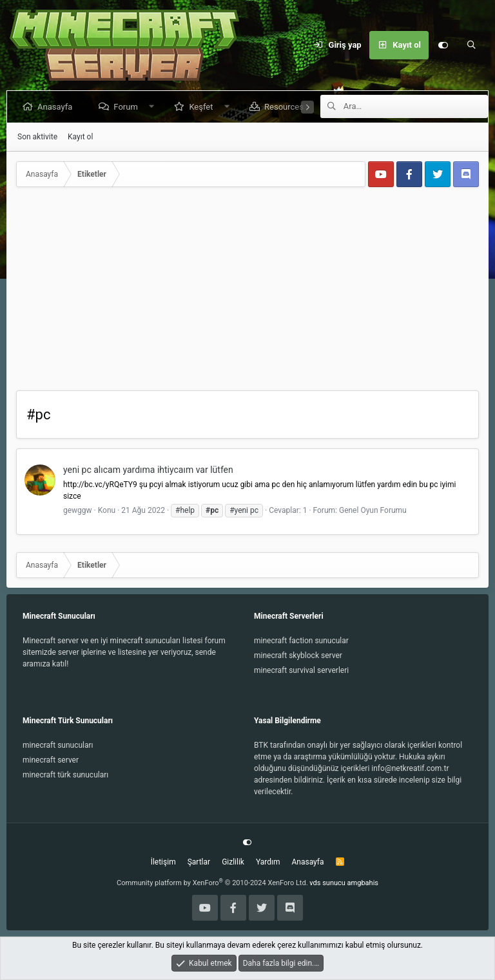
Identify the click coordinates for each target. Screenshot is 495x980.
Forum (128, 107)
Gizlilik (233, 862)
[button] (154, 107)
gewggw (78, 510)
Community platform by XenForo (212, 883)
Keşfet (203, 107)
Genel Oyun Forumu (373, 510)
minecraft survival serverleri (301, 670)
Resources (286, 107)
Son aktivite (37, 137)
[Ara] (471, 45)
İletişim (163, 862)
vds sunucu (327, 883)
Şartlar (199, 862)
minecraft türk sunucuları (65, 775)
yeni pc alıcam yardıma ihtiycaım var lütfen (148, 470)
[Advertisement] (247, 294)
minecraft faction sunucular (301, 641)
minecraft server (51, 760)
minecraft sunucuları (58, 745)
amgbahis (363, 883)
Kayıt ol (80, 137)
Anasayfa (57, 107)
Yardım (268, 862)
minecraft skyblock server (298, 655)
